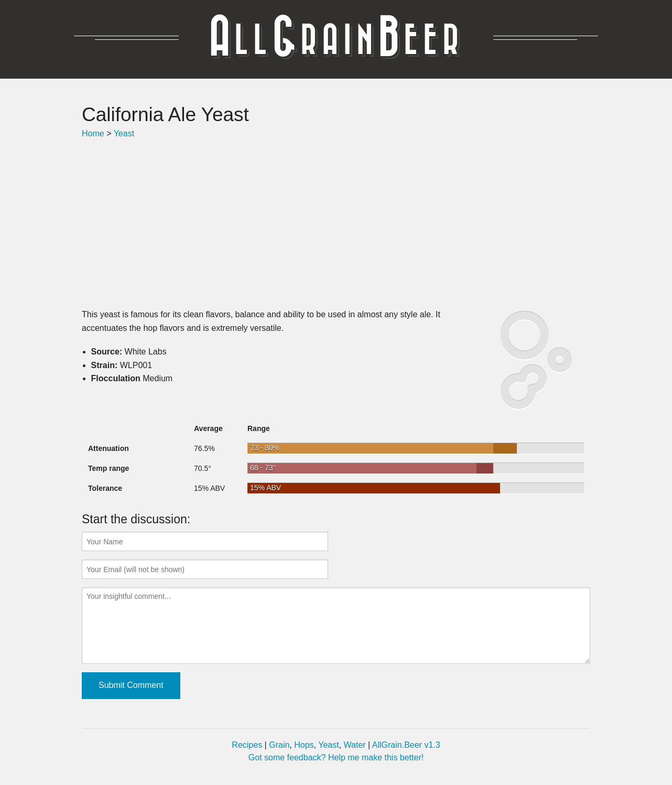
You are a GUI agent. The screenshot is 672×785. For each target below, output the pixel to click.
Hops (304, 745)
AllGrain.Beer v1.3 (406, 745)
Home (93, 133)
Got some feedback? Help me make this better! (336, 757)
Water (355, 745)
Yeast (124, 133)
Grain (279, 745)
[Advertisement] (336, 224)
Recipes (247, 745)
